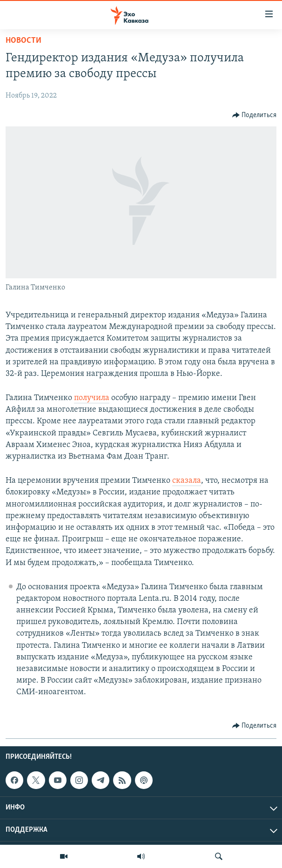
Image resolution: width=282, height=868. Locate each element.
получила (92, 398)
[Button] (255, 115)
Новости (23, 41)
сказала (187, 481)
